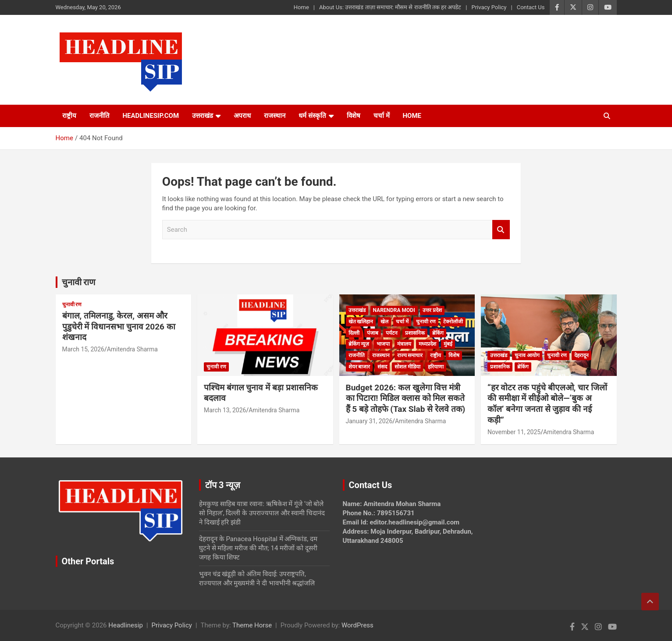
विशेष (354, 116)
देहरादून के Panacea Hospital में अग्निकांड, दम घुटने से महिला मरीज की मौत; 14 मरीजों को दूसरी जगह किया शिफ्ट (258, 548)
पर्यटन (392, 333)
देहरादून (581, 355)
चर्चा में (382, 116)
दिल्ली (354, 333)
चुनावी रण (72, 305)
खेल (384, 322)
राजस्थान (275, 116)
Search (501, 230)
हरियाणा (436, 367)
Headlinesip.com (151, 116)
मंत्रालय (404, 344)
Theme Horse (252, 625)
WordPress (357, 625)
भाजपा (383, 344)
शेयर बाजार (359, 367)
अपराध (242, 116)
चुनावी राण (79, 282)
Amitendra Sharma (132, 349)
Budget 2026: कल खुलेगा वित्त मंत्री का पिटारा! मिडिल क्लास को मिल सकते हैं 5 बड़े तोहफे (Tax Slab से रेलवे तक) (406, 398)
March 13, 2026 (225, 410)
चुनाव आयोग (527, 355)
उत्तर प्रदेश (432, 310)
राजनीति (100, 116)
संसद (382, 367)
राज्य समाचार (410, 355)
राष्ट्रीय (69, 116)
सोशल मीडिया (407, 367)
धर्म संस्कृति (312, 116)
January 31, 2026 (369, 421)
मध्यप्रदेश (427, 344)
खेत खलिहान (361, 322)
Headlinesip (126, 625)
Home (301, 7)
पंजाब (373, 333)
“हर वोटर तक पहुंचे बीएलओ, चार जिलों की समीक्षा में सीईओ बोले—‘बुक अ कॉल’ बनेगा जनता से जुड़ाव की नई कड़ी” (547, 404)
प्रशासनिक (415, 333)
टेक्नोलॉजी (453, 322)
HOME (412, 116)
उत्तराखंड (203, 116)
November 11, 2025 (514, 432)
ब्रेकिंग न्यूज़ (359, 344)
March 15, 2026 (83, 349)
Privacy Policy (489, 7)
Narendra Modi (394, 310)
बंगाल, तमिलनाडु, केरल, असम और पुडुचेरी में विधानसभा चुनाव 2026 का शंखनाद (119, 326)
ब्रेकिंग (438, 333)
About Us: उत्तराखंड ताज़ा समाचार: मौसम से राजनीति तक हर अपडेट (390, 7)
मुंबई (448, 344)
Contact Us (531, 7)
